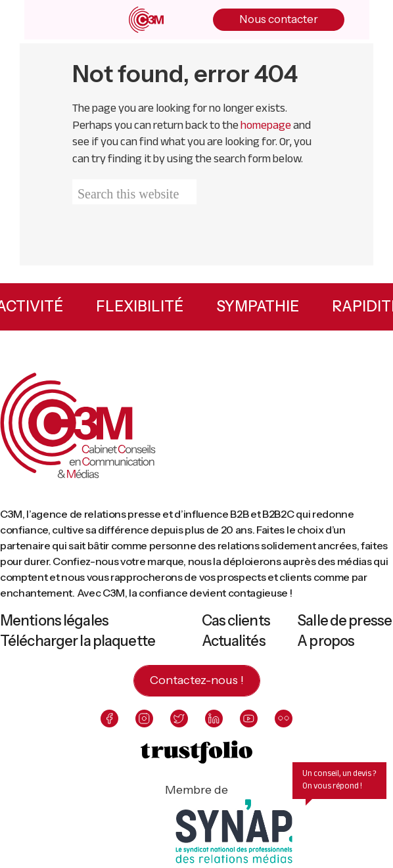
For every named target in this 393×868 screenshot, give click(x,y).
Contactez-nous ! (197, 680)
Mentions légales (54, 621)
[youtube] (249, 719)
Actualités (234, 641)
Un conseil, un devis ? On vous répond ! (339, 780)
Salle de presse (344, 621)
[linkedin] (214, 719)
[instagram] (144, 719)
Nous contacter (279, 19)
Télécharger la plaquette (78, 641)
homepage (266, 125)
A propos (326, 641)
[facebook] (109, 719)
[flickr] (284, 719)
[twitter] (179, 719)
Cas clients (236, 621)
